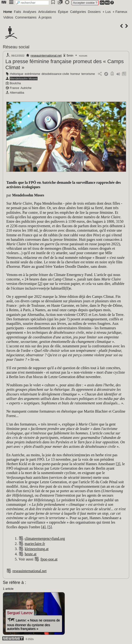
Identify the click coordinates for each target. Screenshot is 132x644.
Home (8, 12)
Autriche (26, 88)
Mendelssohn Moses (24, 79)
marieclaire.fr (35, 544)
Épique (63, 12)
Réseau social (16, 47)
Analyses (30, 12)
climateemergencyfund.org (45, 539)
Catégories (78, 12)
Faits (17, 12)
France (15, 88)
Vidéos (8, 17)
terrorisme (88, 74)
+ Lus (107, 12)
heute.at (31, 554)
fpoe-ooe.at (49, 559)
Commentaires (26, 17)
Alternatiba (17, 93)
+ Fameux (120, 12)
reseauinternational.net (46, 56)
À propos (45, 17)
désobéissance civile (55, 74)
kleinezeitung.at (37, 549)
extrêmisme (32, 74)
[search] (32, 3)
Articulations (47, 12)
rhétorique (17, 74)
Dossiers (94, 12)
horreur (75, 74)
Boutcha (15, 83)
